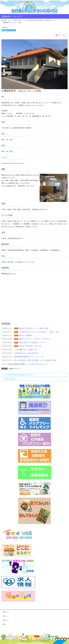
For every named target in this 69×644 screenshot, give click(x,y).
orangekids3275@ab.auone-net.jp (13, 163)
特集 (4, 624)
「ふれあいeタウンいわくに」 (36, 364)
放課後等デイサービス (9, 30)
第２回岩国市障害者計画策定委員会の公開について (20, 375)
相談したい (6, 612)
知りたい (5, 616)
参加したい (6, 620)
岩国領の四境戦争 (10, 379)
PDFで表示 (61, 35)
